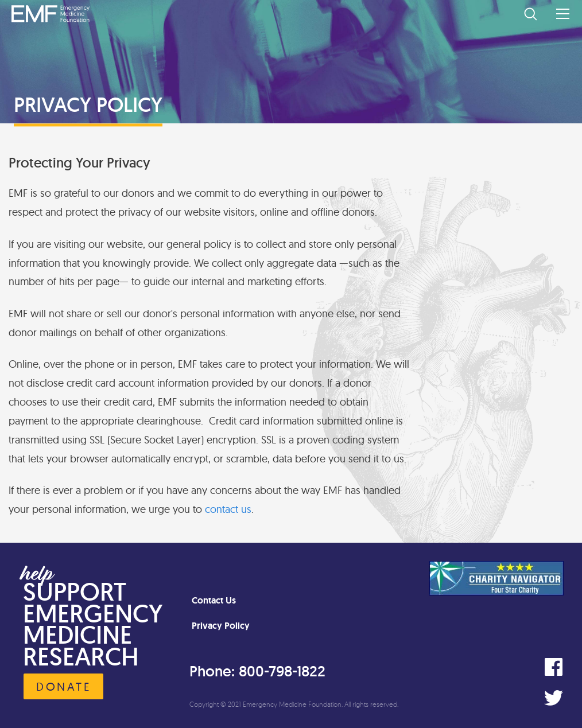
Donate (63, 686)
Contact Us (214, 600)
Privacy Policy (221, 626)
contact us (228, 509)
